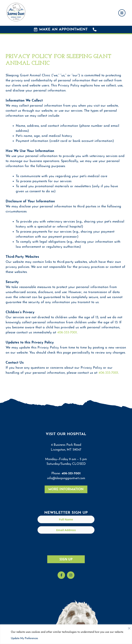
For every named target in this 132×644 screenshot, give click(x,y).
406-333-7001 (67, 333)
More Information (66, 489)
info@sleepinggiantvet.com (66, 478)
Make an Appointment (61, 29)
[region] (66, 634)
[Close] (129, 627)
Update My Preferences (24, 638)
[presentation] (66, 544)
